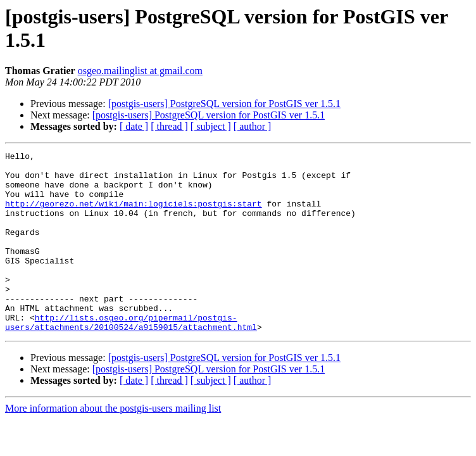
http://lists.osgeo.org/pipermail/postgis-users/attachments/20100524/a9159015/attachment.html (131, 357)
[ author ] (253, 126)
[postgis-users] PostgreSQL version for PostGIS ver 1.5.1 (224, 104)
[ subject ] (211, 126)
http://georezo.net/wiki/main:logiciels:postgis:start (134, 215)
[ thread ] (169, 126)
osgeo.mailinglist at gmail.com (140, 71)
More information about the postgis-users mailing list (113, 444)
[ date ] (134, 126)
